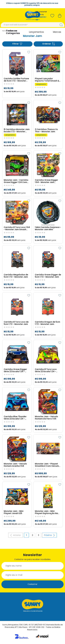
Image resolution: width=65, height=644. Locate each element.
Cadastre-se (41, 18)
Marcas (57, 32)
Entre (38, 14)
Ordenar (49, 44)
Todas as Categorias (13, 32)
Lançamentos (36, 32)
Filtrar (17, 44)
